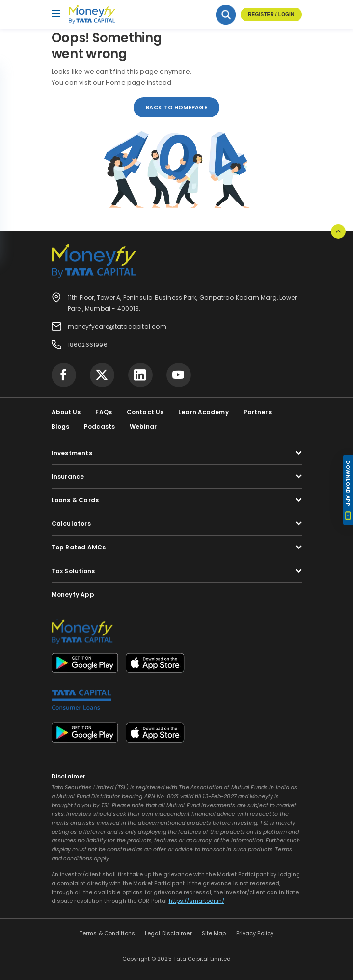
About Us (66, 412)
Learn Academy (204, 412)
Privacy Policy (255, 933)
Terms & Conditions (107, 933)
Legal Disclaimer (168, 933)
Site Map (214, 933)
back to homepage (176, 107)
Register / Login (271, 14)
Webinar (143, 426)
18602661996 (88, 345)
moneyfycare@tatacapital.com (117, 327)
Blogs (61, 426)
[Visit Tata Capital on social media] (64, 375)
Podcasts (99, 426)
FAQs (103, 412)
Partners (258, 412)
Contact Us (145, 412)
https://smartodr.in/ (197, 901)
